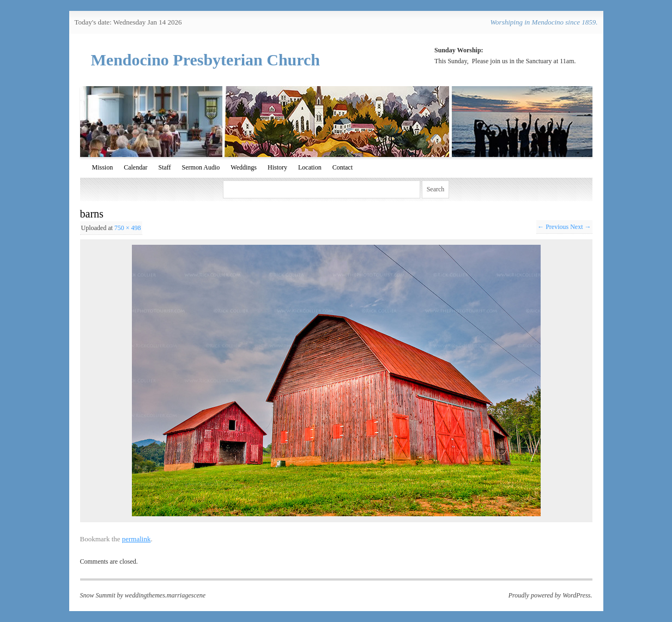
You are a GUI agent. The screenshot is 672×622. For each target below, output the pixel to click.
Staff (165, 167)
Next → (580, 227)
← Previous (553, 227)
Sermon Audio (201, 167)
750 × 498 (128, 228)
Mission (103, 167)
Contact (343, 167)
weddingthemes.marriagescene (165, 595)
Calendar (135, 167)
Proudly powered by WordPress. (550, 595)
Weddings (244, 167)
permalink (137, 539)
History (277, 167)
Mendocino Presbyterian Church (206, 60)
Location (310, 167)
